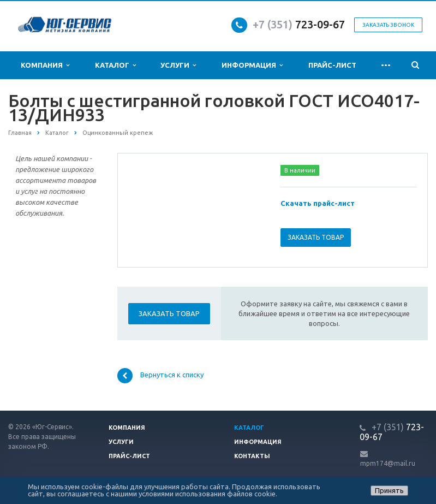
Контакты (252, 456)
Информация (252, 65)
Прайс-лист (332, 65)
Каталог (115, 65)
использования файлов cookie (225, 494)
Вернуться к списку (160, 376)
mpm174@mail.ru (388, 463)
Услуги (178, 65)
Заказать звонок (388, 25)
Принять (389, 490)
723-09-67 (320, 24)
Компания (45, 65)
